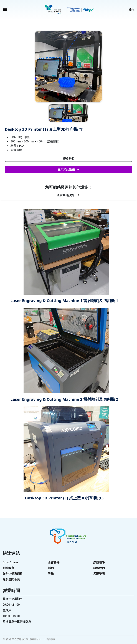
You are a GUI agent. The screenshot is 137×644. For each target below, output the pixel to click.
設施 (51, 574)
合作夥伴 (54, 562)
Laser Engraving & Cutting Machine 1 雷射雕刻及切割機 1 (64, 300)
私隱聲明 (99, 574)
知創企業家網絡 (13, 574)
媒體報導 (99, 562)
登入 (131, 9)
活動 (51, 568)
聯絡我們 (68, 158)
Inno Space (10, 562)
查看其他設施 (68, 195)
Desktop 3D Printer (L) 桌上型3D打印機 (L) (64, 498)
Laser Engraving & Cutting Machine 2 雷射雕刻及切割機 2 (64, 399)
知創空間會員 (11, 579)
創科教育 (8, 568)
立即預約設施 (68, 169)
